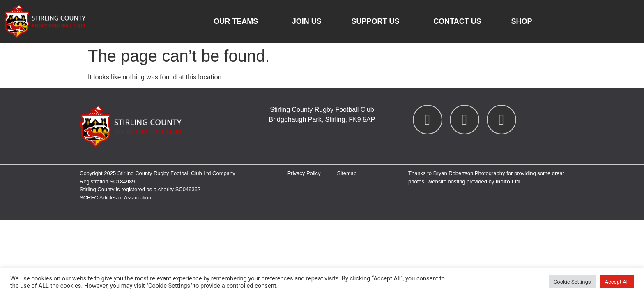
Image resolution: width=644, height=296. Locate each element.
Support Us (377, 21)
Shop (522, 21)
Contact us (457, 21)
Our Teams (238, 21)
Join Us (307, 21)
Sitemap (347, 173)
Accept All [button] (617, 282)
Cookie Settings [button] (572, 282)
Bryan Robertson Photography (469, 173)
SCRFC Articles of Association (115, 198)
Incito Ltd (508, 182)
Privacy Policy (304, 173)
